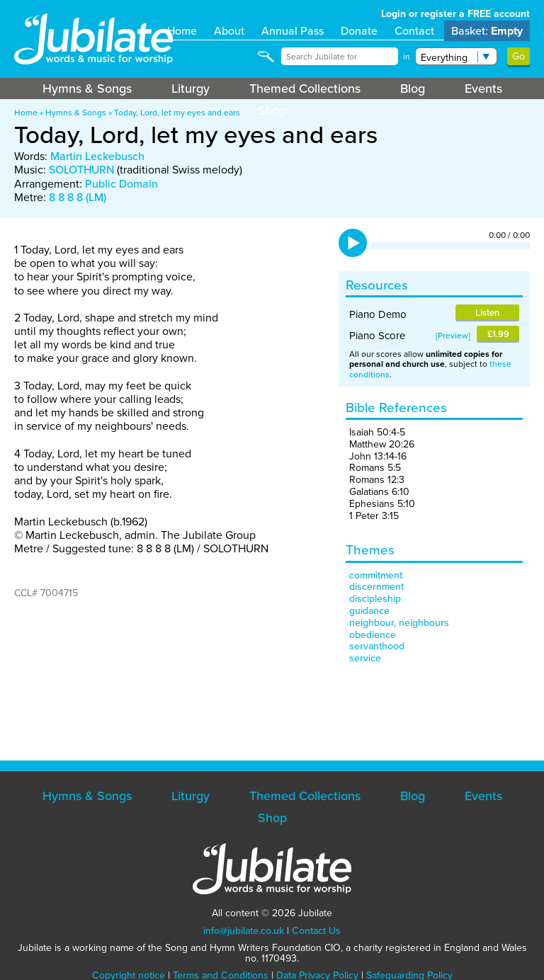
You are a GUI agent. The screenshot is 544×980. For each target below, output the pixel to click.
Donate (359, 31)
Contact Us (316, 931)
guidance (369, 611)
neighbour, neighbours (399, 623)
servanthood (377, 646)
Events (483, 89)
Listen (487, 313)
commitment (376, 575)
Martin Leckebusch (97, 156)
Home (182, 31)
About (229, 31)
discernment (376, 587)
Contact (414, 31)
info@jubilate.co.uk (244, 931)
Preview (453, 336)
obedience (373, 635)
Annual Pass (293, 31)
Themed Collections (305, 89)
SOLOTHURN (81, 170)
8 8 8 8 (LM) (78, 197)
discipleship (375, 599)
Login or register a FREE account (455, 14)
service (365, 658)
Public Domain (121, 184)
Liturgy (191, 89)
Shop (272, 110)
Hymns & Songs (87, 89)
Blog (413, 89)
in (407, 57)
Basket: (487, 31)
